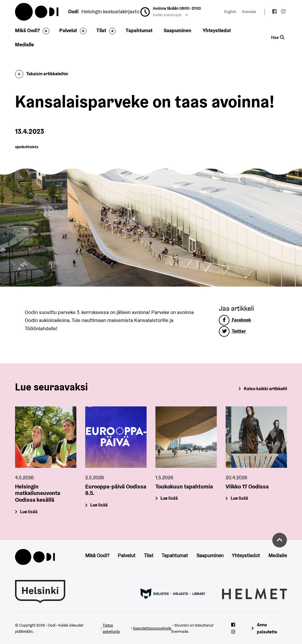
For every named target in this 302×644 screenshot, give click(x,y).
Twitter (232, 331)
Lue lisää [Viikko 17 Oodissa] (239, 498)
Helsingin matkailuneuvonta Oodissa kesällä (38, 493)
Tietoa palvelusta (111, 629)
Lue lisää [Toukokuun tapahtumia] (169, 498)
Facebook (235, 320)
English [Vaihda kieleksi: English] (230, 12)
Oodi (37, 12)
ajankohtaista (27, 147)
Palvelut (68, 30)
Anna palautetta (267, 628)
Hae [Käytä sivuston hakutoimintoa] (278, 37)
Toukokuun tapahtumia (184, 486)
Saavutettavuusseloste (152, 628)
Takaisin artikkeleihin (42, 74)
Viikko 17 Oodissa (247, 486)
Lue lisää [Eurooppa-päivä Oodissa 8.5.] (99, 505)
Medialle (24, 45)
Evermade (180, 631)
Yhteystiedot (217, 30)
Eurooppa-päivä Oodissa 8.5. (116, 490)
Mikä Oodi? (27, 30)
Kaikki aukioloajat (170, 15)
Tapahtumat (139, 30)
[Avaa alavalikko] (45, 31)
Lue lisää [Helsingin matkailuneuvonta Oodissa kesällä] (29, 512)
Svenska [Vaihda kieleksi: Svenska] (249, 12)
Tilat (101, 30)
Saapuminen (178, 30)
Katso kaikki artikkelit (265, 389)
